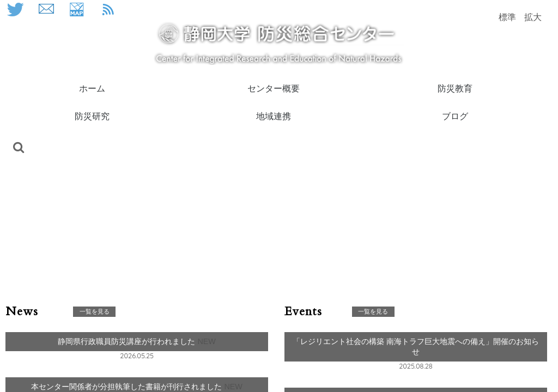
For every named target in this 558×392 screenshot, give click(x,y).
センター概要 (274, 88)
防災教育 (455, 88)
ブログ (455, 116)
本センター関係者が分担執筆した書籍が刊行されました (128, 387)
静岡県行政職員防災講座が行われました (128, 341)
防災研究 (92, 116)
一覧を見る (95, 311)
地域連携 (274, 116)
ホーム (92, 88)
